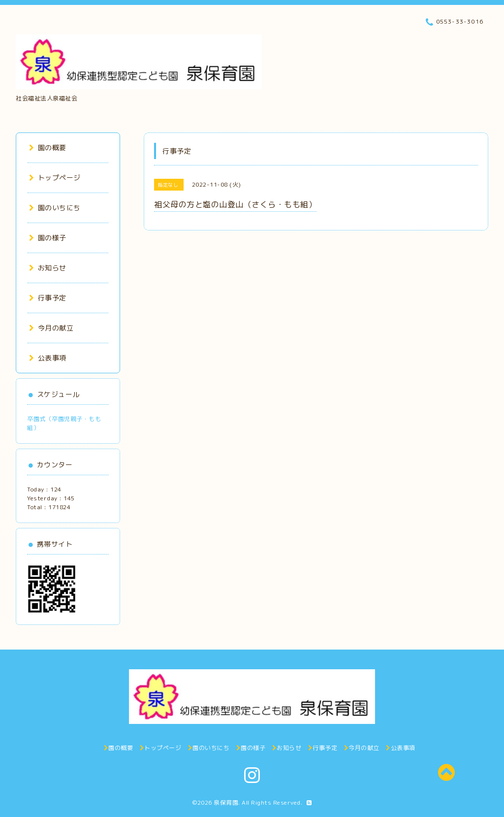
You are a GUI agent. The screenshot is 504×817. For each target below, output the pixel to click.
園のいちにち (55, 208)
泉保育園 (226, 802)
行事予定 (48, 298)
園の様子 (48, 238)
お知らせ (48, 268)
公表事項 (48, 358)
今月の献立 (51, 328)
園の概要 (48, 147)
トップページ (55, 178)
